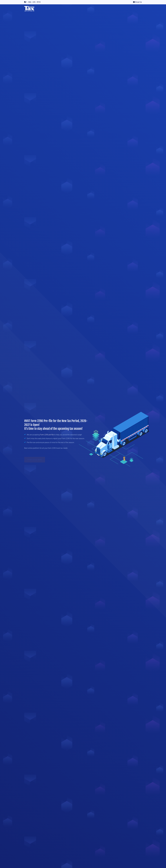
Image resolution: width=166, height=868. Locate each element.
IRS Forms (56, 8)
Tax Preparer (108, 8)
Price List (73, 8)
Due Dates (84, 8)
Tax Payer (119, 8)
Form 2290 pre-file (47, 435)
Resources (96, 8)
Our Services (44, 8)
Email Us (138, 2)
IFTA (65, 8)
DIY (127, 8)
